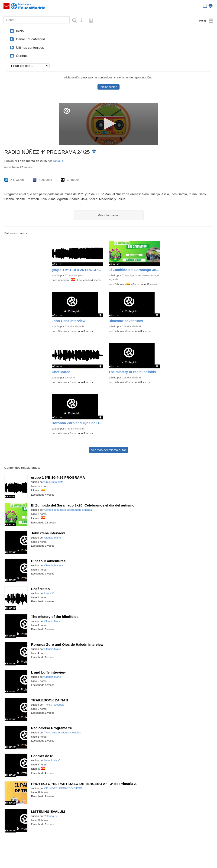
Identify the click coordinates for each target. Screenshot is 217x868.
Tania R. (58, 161)
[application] (108, 124)
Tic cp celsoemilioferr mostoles (63, 732)
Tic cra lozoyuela (54, 705)
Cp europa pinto (74, 275)
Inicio (20, 31)
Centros (22, 56)
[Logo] (67, 111)
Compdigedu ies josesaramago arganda (68, 510)
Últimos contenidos (30, 48)
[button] (108, 124)
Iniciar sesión (108, 87)
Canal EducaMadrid (31, 39)
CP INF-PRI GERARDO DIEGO (63, 788)
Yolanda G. (51, 816)
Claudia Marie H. (75, 326)
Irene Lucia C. (53, 760)
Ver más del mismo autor (108, 450)
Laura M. (70, 378)
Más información (108, 215)
